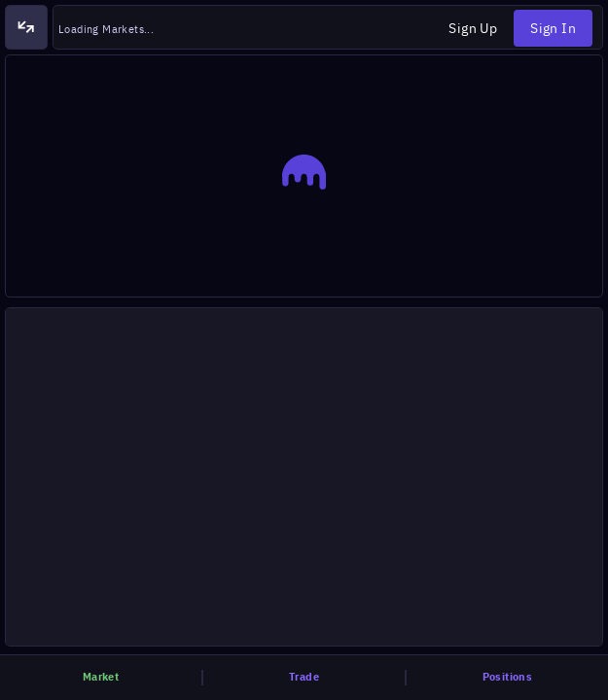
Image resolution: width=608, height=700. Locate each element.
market (101, 677)
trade (304, 677)
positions (508, 677)
